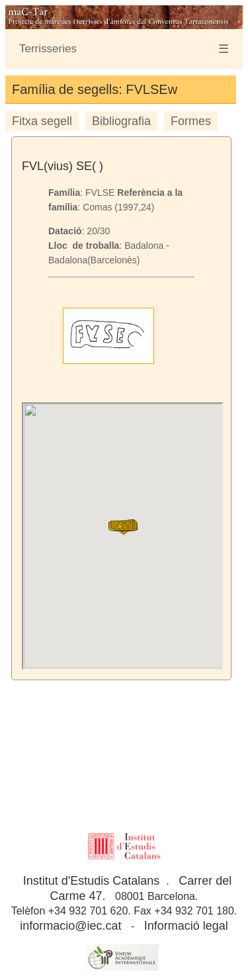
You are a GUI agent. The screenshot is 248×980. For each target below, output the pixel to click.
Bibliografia (121, 121)
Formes (191, 121)
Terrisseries (48, 49)
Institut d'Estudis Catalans (92, 881)
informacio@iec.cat (70, 926)
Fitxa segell (42, 121)
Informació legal (186, 926)
